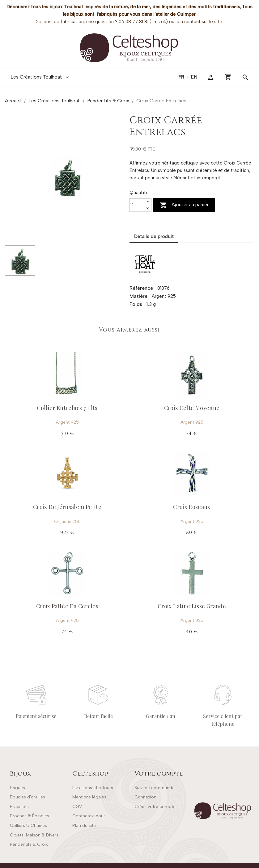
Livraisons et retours (93, 788)
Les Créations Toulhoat (40, 77)
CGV (77, 807)
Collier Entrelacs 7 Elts (67, 408)
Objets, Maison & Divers (34, 835)
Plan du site (84, 825)
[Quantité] (137, 205)
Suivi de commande (155, 788)
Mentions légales (89, 797)
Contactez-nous (89, 816)
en (194, 77)
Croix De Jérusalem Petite (67, 507)
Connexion (145, 797)
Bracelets (19, 807)
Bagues (17, 788)
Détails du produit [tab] (154, 237)
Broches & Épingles (30, 816)
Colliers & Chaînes (28, 825)
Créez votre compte (155, 807)
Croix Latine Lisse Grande (192, 606)
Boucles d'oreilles (28, 797)
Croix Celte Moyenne (192, 408)
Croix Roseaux (192, 507)
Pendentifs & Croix (29, 844)
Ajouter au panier (184, 205)
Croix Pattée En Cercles (67, 606)
